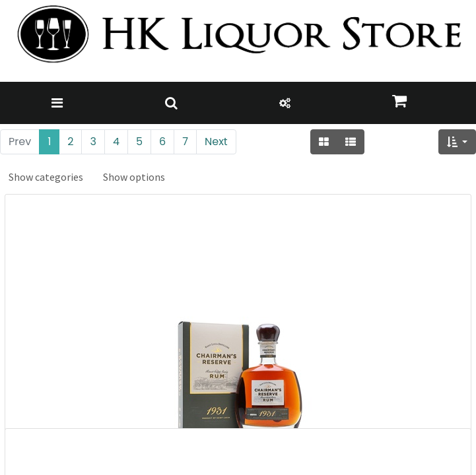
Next (216, 142)
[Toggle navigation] (57, 103)
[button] (457, 142)
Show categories (46, 177)
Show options (134, 177)
